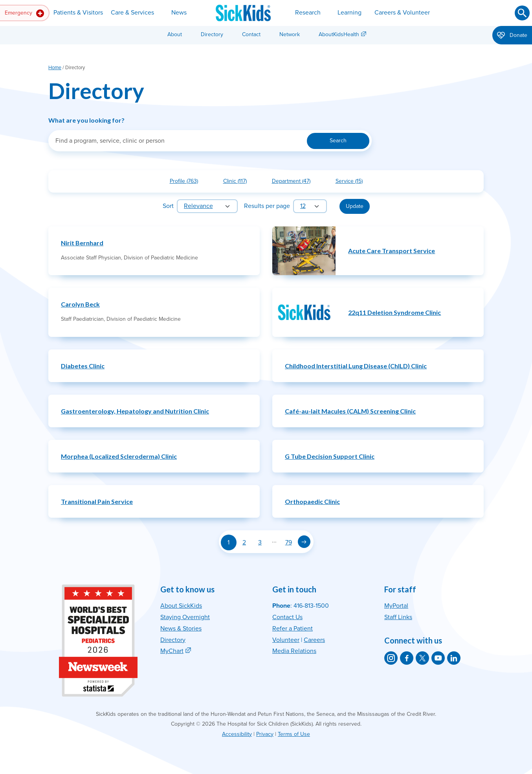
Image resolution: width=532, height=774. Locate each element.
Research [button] (308, 13)
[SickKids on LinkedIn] (454, 658)
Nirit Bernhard (82, 243)
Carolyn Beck (80, 304)
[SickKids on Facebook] (407, 658)
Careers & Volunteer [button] (402, 13)
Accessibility (237, 734)
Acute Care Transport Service (392, 251)
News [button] (179, 13)
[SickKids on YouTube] (438, 658)
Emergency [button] (24, 13)
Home (55, 68)
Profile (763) (187, 183)
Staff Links (398, 617)
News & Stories (181, 629)
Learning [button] (349, 13)
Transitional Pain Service (97, 501)
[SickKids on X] (422, 658)
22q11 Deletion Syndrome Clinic (394, 312)
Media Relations (294, 651)
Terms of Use (294, 734)
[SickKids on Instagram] (391, 658)
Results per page (267, 206)
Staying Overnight (185, 617)
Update (355, 206)
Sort (168, 206)
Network (290, 34)
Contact (251, 34)
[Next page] (304, 542)
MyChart (172, 651)
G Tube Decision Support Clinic (330, 456)
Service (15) (352, 183)
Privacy (265, 734)
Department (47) (294, 183)
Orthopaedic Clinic (312, 501)
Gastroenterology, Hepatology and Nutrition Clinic (135, 411)
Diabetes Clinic (83, 366)
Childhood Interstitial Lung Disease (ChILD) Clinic (356, 366)
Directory (212, 34)
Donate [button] (512, 36)
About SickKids (181, 606)
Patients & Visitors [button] (78, 13)
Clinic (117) (238, 183)
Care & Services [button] (132, 13)
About (175, 34)
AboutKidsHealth (339, 34)
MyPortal (396, 606)
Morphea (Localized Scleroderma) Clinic (119, 456)
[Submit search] (522, 13)
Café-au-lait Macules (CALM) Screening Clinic (350, 411)
